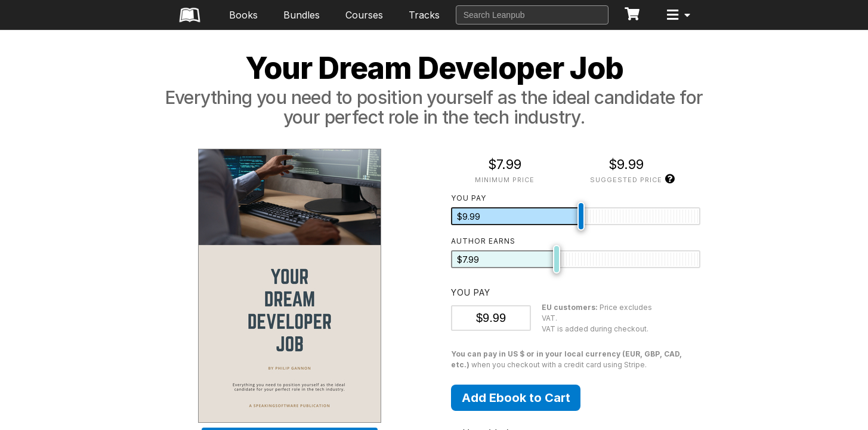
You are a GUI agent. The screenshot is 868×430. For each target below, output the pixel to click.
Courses (364, 15)
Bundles (302, 15)
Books (243, 15)
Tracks (424, 15)
